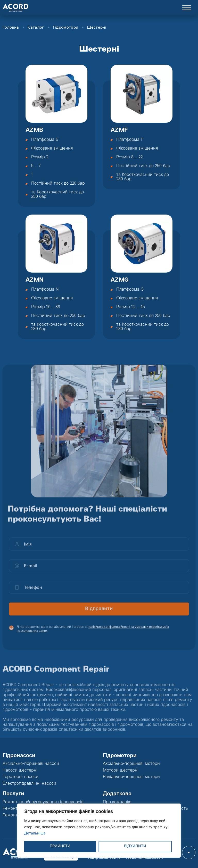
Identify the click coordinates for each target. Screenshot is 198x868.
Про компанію (117, 802)
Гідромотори (65, 28)
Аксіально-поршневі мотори (131, 764)
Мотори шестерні (121, 771)
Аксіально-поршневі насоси (31, 764)
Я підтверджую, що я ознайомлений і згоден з (93, 632)
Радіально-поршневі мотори (131, 777)
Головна (11, 28)
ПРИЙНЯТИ (60, 847)
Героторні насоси (20, 777)
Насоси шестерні (20, 771)
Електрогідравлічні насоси (29, 784)
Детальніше (35, 834)
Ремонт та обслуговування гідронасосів (43, 802)
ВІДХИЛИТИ (135, 847)
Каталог (36, 28)
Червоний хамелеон (144, 858)
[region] (99, 831)
